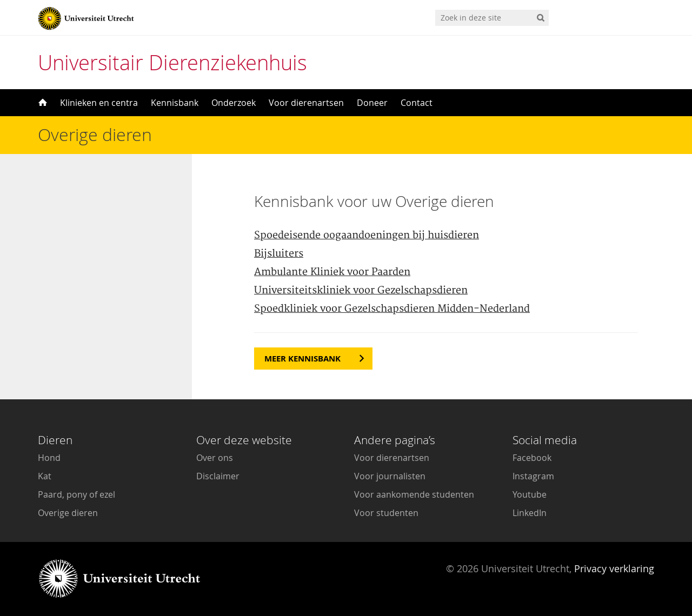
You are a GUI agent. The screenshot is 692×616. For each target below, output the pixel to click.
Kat (45, 476)
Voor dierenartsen (306, 103)
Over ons (215, 458)
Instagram (533, 476)
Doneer (372, 103)
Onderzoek (234, 103)
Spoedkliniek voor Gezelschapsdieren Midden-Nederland (392, 309)
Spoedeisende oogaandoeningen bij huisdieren (367, 235)
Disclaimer (218, 476)
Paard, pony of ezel (76, 494)
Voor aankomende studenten (414, 494)
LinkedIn (530, 513)
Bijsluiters (279, 254)
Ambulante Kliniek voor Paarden (332, 272)
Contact (417, 103)
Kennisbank (175, 103)
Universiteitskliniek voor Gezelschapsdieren (361, 290)
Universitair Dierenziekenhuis (172, 62)
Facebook (532, 458)
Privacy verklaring (614, 568)
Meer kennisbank (302, 359)
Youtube (530, 494)
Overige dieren (68, 513)
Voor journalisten (390, 476)
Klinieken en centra (99, 103)
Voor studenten (386, 513)
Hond (49, 458)
